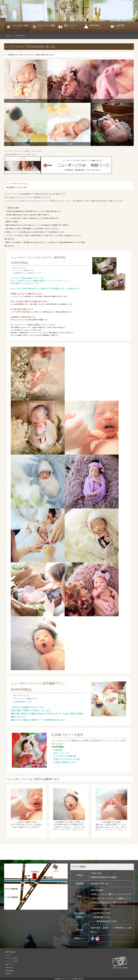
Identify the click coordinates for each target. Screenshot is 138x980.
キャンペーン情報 (47, 27)
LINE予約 (125, 27)
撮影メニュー (73, 27)
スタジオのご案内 (21, 27)
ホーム (9, 36)
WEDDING (99, 27)
